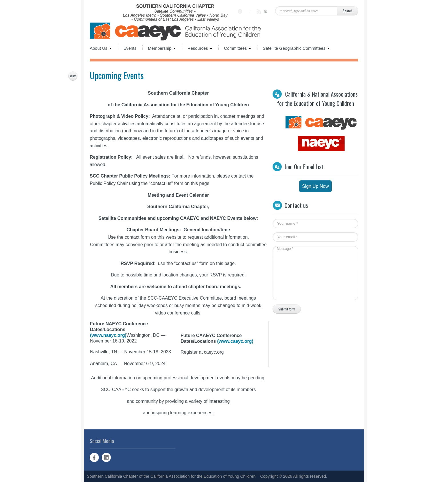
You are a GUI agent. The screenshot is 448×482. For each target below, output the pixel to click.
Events (130, 48)
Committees (235, 48)
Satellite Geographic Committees (294, 48)
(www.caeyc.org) (235, 341)
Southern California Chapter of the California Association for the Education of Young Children (171, 476)
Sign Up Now (315, 186)
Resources (197, 48)
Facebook (94, 457)
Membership (159, 48)
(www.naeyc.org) (108, 335)
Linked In (106, 457)
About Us (101, 48)
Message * (313, 273)
